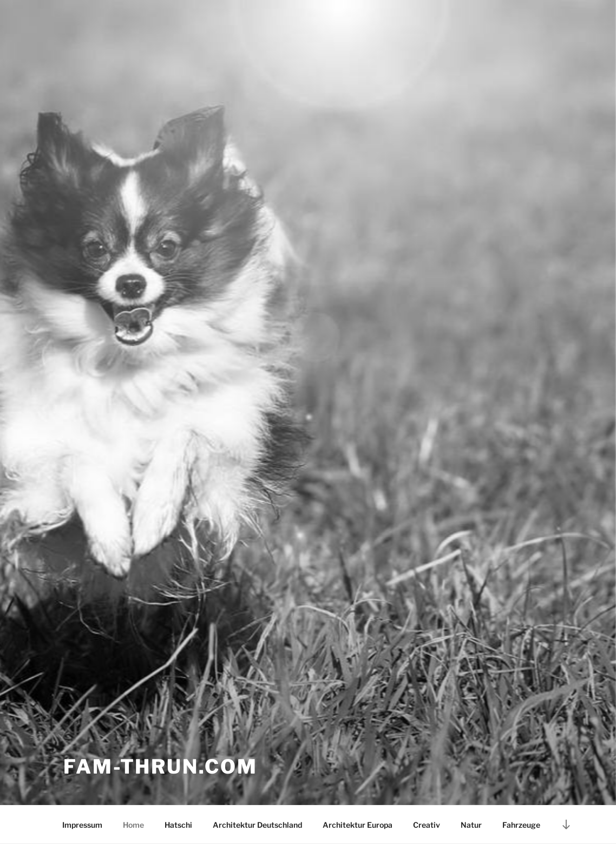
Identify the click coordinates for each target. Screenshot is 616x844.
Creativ (427, 825)
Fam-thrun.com (160, 767)
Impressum (82, 825)
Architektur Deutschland (257, 825)
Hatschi (178, 825)
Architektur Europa (358, 825)
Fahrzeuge (521, 825)
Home (133, 825)
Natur (471, 825)
